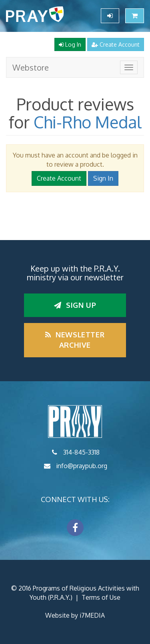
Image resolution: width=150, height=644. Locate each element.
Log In (70, 44)
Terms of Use (101, 597)
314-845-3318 (81, 452)
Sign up (75, 305)
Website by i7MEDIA (75, 615)
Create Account (116, 44)
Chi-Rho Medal (87, 122)
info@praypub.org (82, 466)
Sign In (103, 178)
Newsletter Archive (75, 340)
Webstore (31, 67)
